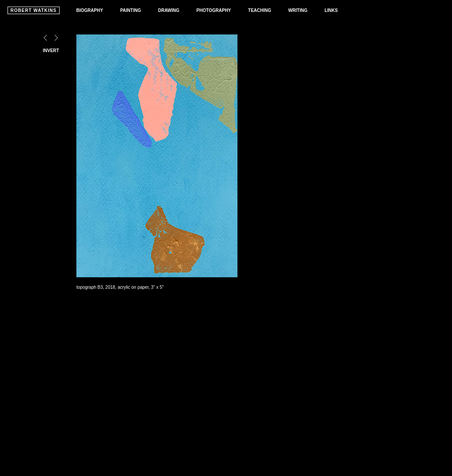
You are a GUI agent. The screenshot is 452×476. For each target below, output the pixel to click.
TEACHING (260, 10)
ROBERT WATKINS (34, 10)
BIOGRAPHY (90, 10)
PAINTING (130, 10)
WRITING (298, 10)
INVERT (51, 51)
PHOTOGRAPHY (214, 10)
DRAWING (169, 10)
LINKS (331, 10)
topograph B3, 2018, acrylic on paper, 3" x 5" (120, 287)
